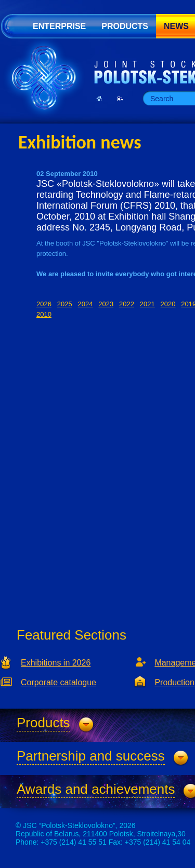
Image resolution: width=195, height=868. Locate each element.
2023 (106, 304)
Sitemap (120, 99)
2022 (127, 304)
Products (125, 26)
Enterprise (59, 26)
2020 (168, 304)
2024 (86, 304)
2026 (44, 304)
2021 (147, 304)
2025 (65, 304)
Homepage (99, 99)
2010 (44, 314)
